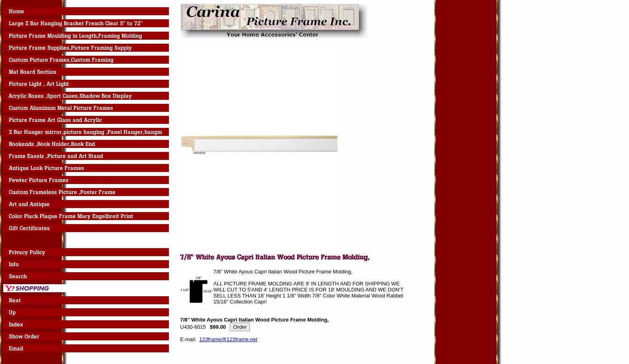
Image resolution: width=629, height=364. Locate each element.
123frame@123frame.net (228, 339)
